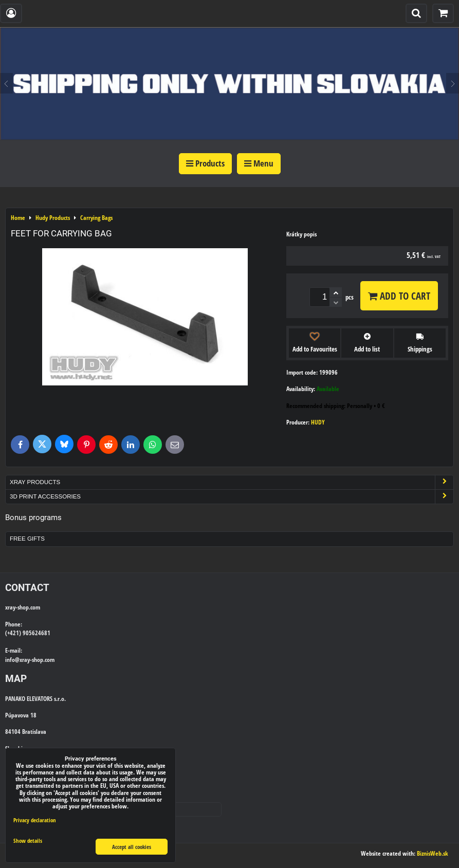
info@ (12, 660)
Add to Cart (399, 296)
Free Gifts (27, 539)
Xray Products (232, 482)
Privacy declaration (35, 820)
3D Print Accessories (232, 497)
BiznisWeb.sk (433, 853)
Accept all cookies (132, 847)
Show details (28, 841)
